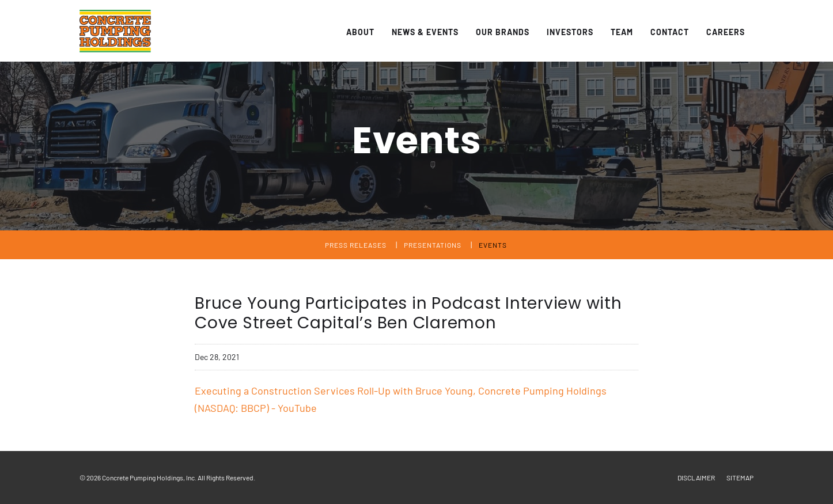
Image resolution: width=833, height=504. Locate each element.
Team (622, 32)
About (360, 32)
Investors (570, 32)
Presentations (433, 245)
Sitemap (740, 478)
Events (493, 245)
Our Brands (503, 32)
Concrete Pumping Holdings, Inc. (149, 478)
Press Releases (356, 245)
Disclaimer (696, 478)
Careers (726, 32)
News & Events (425, 32)
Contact (670, 32)
